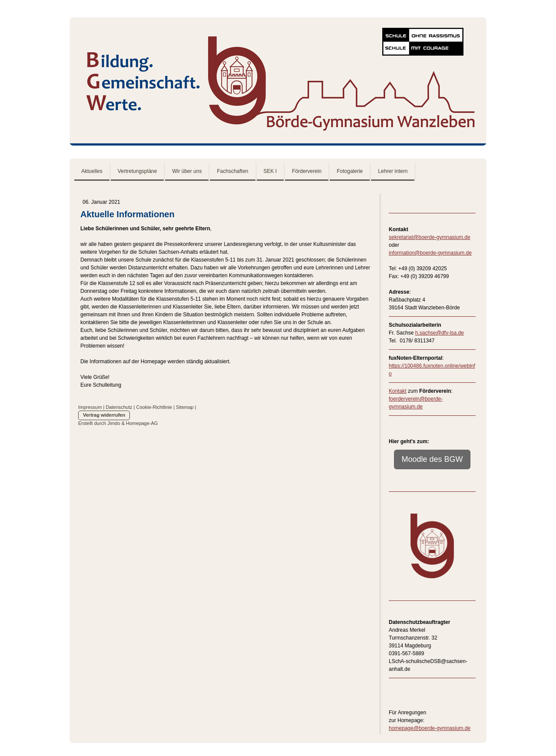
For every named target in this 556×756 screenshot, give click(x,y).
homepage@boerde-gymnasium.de (430, 728)
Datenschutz (119, 407)
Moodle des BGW (432, 459)
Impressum (90, 407)
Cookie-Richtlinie (154, 407)
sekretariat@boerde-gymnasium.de (430, 237)
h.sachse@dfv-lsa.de (440, 333)
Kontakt (398, 391)
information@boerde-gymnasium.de (430, 253)
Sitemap (185, 407)
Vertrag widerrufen (104, 415)
